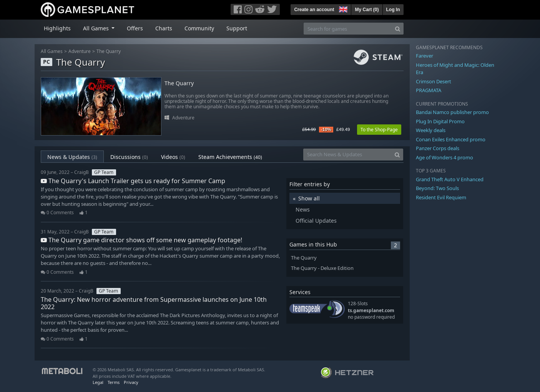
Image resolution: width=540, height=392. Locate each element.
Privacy (131, 382)
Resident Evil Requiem (441, 197)
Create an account (314, 10)
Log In (393, 10)
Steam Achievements (230, 157)
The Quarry (109, 51)
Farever (425, 56)
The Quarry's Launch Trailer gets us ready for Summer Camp (133, 181)
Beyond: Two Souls (437, 188)
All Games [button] (97, 28)
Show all (309, 198)
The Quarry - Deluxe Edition (322, 268)
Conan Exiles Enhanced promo (451, 139)
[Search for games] (348, 29)
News (303, 209)
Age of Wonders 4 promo (444, 157)
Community (199, 28)
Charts (164, 28)
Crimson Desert (434, 81)
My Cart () (367, 10)
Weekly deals (431, 130)
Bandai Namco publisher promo (452, 112)
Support (237, 28)
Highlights (57, 28)
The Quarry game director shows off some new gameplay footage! (141, 240)
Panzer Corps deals (438, 148)
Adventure (80, 51)
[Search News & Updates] (347, 155)
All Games (52, 51)
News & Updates (72, 157)
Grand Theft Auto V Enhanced (450, 179)
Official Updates (316, 221)
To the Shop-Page (379, 130)
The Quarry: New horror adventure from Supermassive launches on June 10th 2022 (154, 303)
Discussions (129, 157)
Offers (135, 28)
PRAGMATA (429, 90)
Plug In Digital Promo (440, 121)
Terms (114, 382)
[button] (342, 8)
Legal (98, 382)
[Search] (398, 29)
